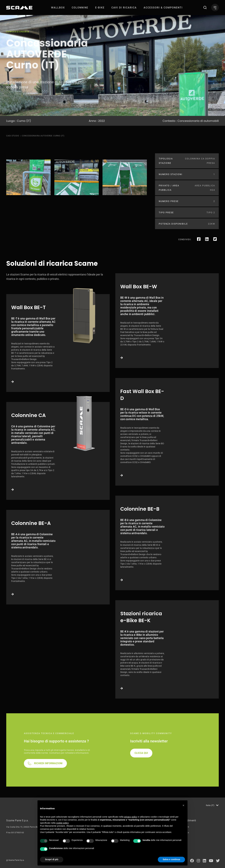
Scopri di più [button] (52, 859)
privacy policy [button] (131, 817)
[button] (183, 805)
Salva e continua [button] (171, 859)
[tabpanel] (28, 177)
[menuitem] (58, 8)
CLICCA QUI (141, 753)
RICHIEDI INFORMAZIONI (48, 763)
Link (58, 343)
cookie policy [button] (62, 823)
